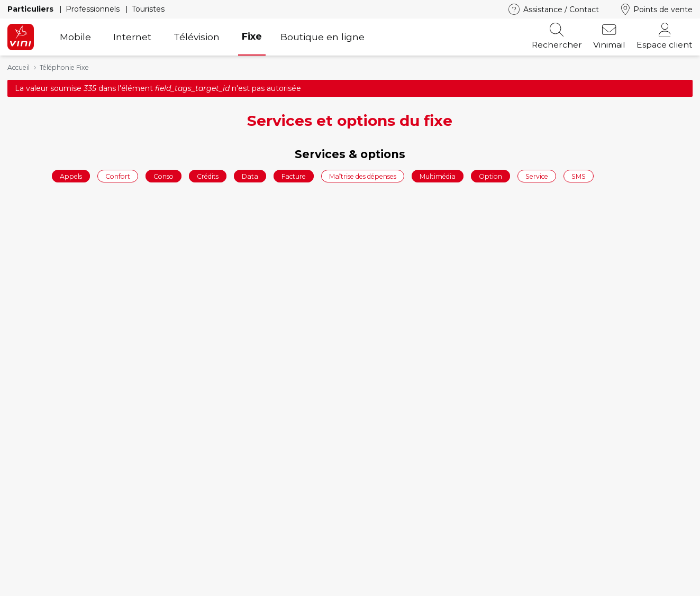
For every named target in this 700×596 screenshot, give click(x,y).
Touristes (148, 9)
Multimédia (438, 176)
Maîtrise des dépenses (363, 176)
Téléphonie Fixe (64, 67)
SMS (579, 176)
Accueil (19, 67)
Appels (71, 176)
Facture (294, 176)
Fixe (252, 36)
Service (537, 176)
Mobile (75, 37)
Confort (118, 176)
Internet (132, 37)
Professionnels (94, 9)
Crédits (208, 176)
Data (250, 176)
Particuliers (31, 9)
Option (490, 176)
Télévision (197, 37)
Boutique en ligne (322, 37)
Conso (163, 176)
